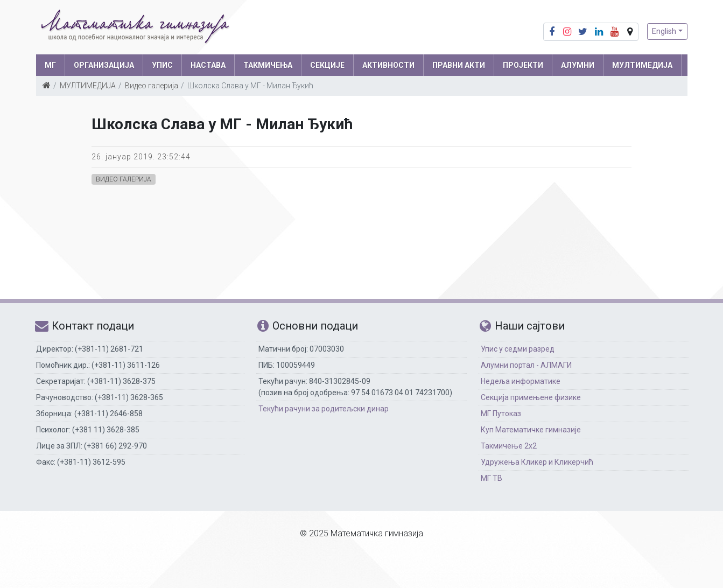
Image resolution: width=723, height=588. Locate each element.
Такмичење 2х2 (509, 446)
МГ (50, 65)
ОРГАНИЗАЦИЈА (104, 65)
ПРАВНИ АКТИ (459, 65)
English (664, 31)
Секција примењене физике (531, 397)
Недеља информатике (521, 381)
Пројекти (523, 65)
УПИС (162, 65)
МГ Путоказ (501, 414)
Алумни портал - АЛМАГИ (526, 365)
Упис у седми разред (518, 349)
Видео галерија (152, 86)
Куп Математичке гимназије (531, 430)
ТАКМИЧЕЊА (268, 65)
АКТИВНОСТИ (388, 65)
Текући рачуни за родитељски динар (324, 409)
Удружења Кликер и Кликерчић (537, 462)
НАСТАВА (208, 65)
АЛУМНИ (578, 65)
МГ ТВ (492, 478)
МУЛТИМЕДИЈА (642, 65)
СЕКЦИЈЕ (327, 65)
